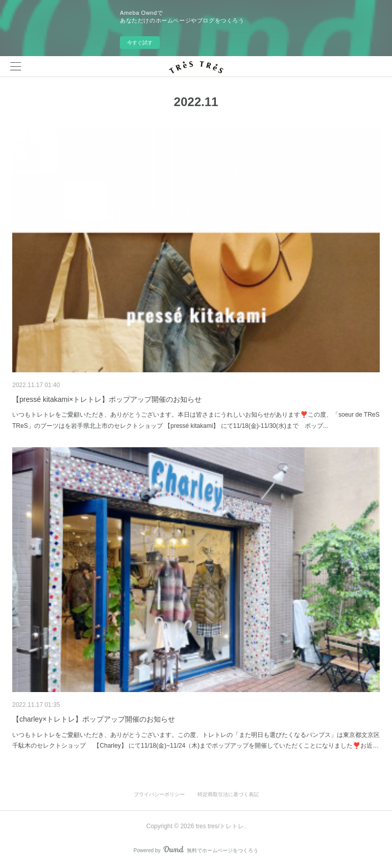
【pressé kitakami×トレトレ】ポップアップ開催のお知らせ (107, 399)
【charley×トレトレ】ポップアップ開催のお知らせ (94, 719)
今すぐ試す (140, 43)
